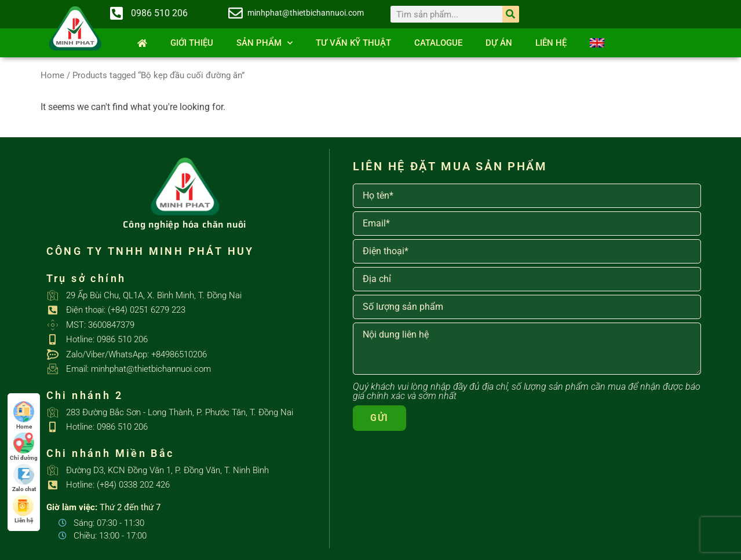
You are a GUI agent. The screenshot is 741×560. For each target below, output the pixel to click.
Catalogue (438, 43)
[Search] (511, 14)
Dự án (499, 43)
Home (52, 75)
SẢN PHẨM (264, 43)
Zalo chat (24, 478)
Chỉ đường (24, 447)
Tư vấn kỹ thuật (353, 43)
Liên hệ (551, 43)
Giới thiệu (192, 43)
